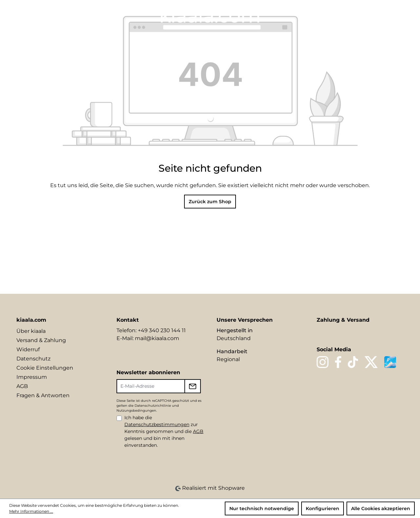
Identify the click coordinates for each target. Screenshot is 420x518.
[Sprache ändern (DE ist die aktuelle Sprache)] (340, 15)
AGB (22, 386)
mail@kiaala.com (157, 338)
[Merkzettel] (365, 15)
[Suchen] (354, 15)
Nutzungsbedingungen (136, 410)
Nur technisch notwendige (262, 508)
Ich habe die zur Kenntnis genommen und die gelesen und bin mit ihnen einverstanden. (164, 431)
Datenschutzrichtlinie (153, 406)
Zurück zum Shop (210, 202)
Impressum (32, 377)
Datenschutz (33, 359)
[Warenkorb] (399, 15)
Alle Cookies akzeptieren (381, 508)
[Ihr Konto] (376, 15)
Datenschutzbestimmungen (157, 424)
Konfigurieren (323, 508)
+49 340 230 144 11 (162, 330)
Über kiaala (31, 331)
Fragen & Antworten (43, 395)
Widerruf (28, 349)
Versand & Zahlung (41, 340)
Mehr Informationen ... (31, 511)
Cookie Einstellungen (45, 368)
